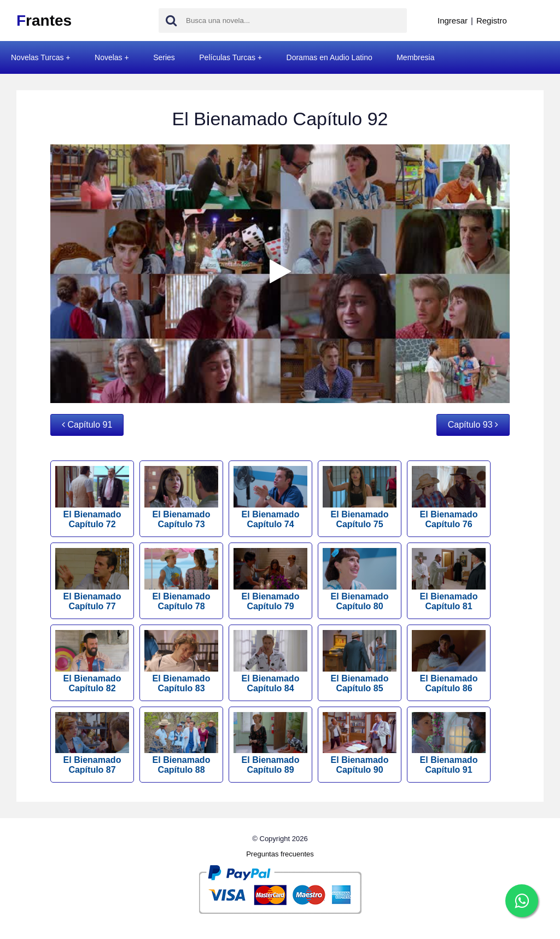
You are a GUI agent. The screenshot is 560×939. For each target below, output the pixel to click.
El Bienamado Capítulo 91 (449, 743)
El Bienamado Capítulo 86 (449, 661)
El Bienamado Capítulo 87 (92, 743)
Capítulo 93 (473, 425)
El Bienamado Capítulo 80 (360, 579)
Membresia (415, 57)
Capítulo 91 (87, 425)
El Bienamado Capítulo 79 (270, 579)
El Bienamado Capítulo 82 (92, 661)
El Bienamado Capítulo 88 (181, 743)
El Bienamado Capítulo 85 (360, 661)
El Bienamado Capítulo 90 (360, 743)
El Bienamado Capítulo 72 (92, 497)
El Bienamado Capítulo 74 (270, 497)
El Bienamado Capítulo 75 (360, 497)
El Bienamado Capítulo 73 (181, 497)
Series (164, 57)
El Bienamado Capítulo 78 (181, 579)
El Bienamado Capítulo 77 (92, 579)
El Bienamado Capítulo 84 (270, 661)
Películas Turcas (227, 57)
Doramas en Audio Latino (329, 57)
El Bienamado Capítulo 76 (449, 497)
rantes (44, 21)
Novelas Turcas (37, 57)
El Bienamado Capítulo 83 (181, 661)
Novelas (109, 57)
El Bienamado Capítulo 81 (449, 579)
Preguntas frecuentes (280, 854)
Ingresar (453, 21)
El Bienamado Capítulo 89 (270, 743)
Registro (492, 21)
